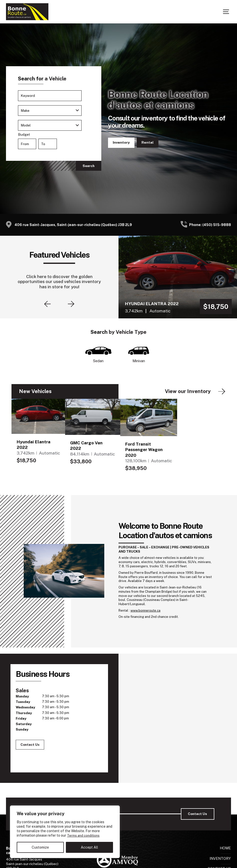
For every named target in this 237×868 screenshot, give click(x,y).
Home (225, 849)
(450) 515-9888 (217, 225)
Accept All (89, 847)
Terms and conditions (84, 836)
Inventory (122, 143)
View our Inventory (188, 392)
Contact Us (148, 143)
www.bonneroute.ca (145, 611)
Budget (54, 142)
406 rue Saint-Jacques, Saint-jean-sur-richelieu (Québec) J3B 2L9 (73, 225)
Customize (40, 847)
